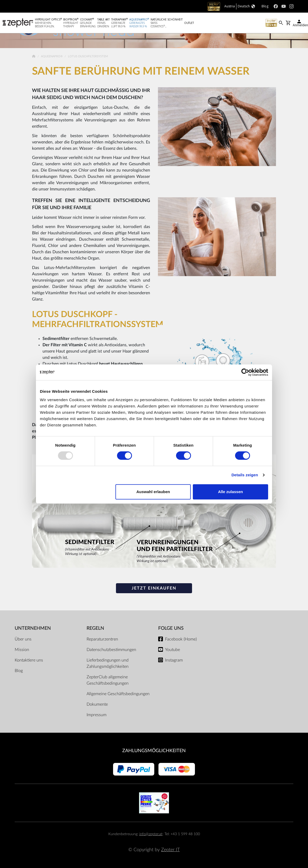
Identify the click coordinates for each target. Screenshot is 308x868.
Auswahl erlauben (153, 492)
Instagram (174, 660)
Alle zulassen (230, 492)
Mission (22, 650)
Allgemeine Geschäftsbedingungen (118, 694)
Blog (19, 671)
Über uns (23, 639)
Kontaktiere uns (29, 660)
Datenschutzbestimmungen (111, 650)
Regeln (95, 628)
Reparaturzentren (102, 639)
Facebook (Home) (181, 639)
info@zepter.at (151, 834)
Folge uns (171, 628)
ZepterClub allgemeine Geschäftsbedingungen (108, 680)
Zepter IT (170, 850)
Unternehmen (33, 628)
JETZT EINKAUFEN (154, 588)
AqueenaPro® (52, 56)
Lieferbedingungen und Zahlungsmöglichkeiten (108, 663)
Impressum (97, 715)
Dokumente (97, 704)
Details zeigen (245, 475)
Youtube (172, 650)
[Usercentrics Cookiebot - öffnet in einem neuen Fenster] (245, 372)
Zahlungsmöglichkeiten (154, 751)
